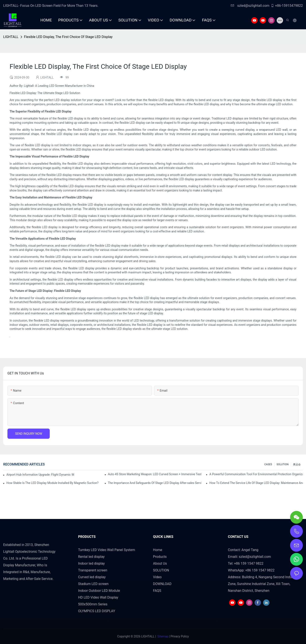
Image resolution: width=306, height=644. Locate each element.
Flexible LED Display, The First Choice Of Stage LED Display (68, 37)
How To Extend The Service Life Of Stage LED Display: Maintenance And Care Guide (256, 483)
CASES (268, 464)
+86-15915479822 (287, 6)
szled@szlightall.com (250, 6)
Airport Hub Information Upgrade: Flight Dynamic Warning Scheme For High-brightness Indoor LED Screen (40, 475)
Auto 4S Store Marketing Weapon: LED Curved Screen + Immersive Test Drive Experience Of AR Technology (155, 474)
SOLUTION (283, 464)
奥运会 (297, 464)
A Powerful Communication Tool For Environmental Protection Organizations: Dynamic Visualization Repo (256, 474)
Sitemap (163, 636)
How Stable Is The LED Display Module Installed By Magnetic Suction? (52, 483)
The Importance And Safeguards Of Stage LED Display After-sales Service (155, 483)
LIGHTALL (11, 37)
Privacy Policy (180, 636)
